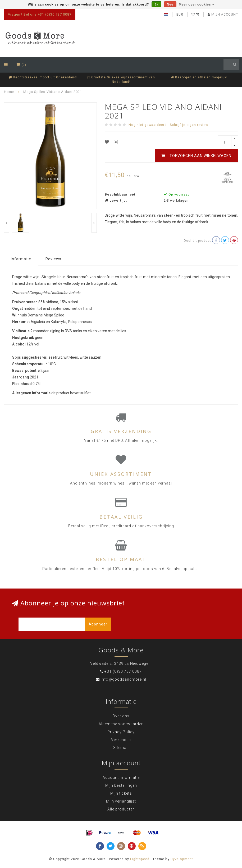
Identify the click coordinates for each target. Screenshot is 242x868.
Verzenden (121, 740)
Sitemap (121, 748)
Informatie (21, 259)
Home (9, 92)
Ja (156, 4)
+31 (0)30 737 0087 (123, 671)
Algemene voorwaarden (121, 724)
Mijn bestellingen (121, 785)
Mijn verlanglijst (121, 801)
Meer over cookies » (197, 4)
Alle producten (121, 809)
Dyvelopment (182, 859)
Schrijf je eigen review (189, 125)
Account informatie (121, 777)
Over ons (121, 716)
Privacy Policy (121, 732)
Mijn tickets (121, 793)
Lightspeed (140, 859)
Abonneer (98, 624)
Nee (170, 4)
